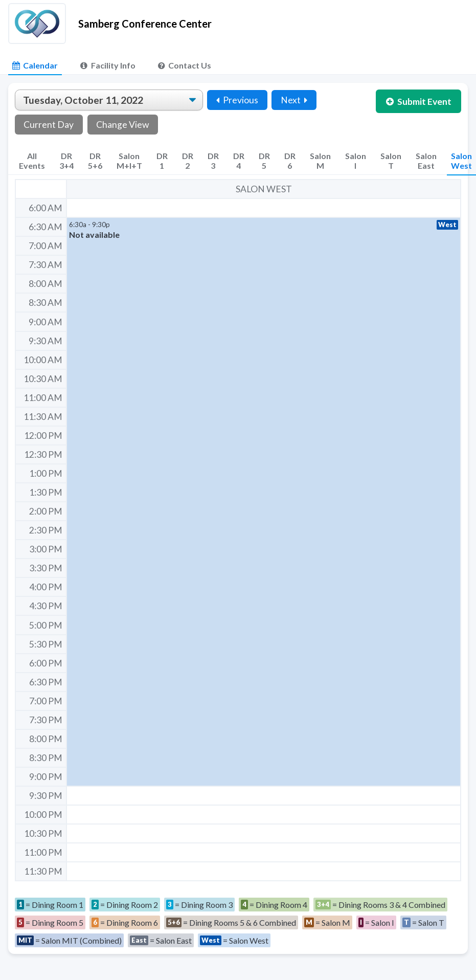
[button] (264, 502)
